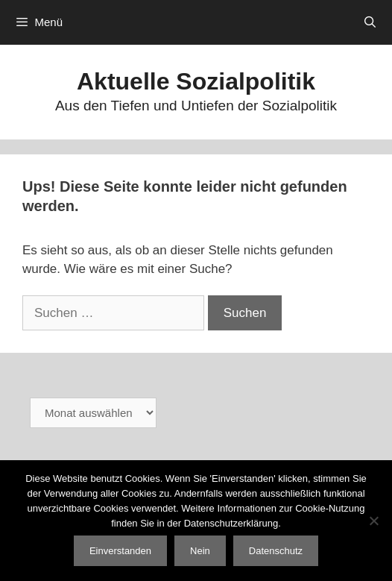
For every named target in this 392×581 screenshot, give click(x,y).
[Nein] (373, 521)
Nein (200, 551)
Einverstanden (120, 551)
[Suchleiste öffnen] (370, 22)
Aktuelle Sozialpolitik (196, 81)
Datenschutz (276, 551)
